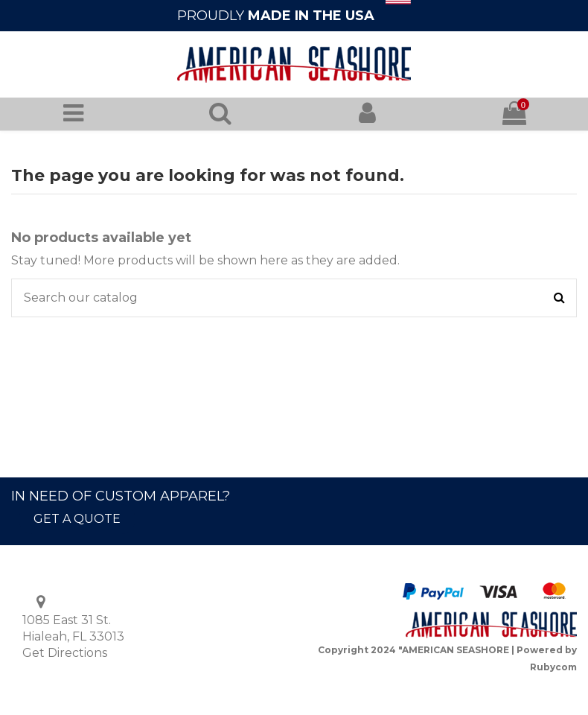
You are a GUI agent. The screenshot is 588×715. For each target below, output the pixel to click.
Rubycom (553, 667)
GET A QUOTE (77, 519)
